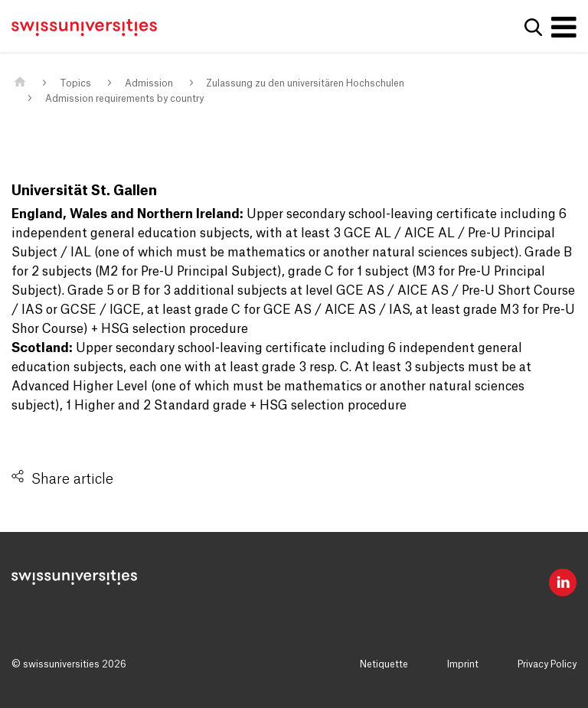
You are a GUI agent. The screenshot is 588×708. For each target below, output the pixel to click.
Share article (72, 479)
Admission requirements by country (124, 99)
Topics (75, 83)
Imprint (463, 664)
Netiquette (384, 664)
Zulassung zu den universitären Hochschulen (305, 83)
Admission (149, 83)
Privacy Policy (547, 664)
